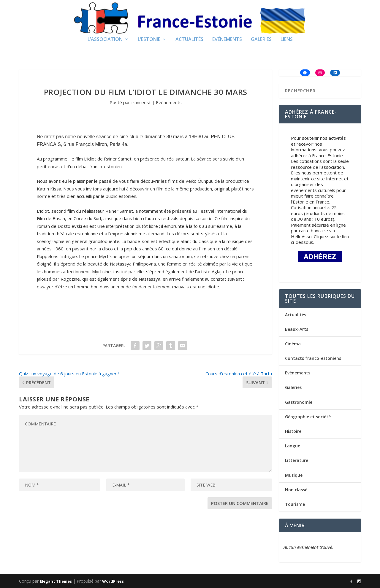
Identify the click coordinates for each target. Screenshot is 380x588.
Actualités (189, 40)
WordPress (113, 581)
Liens (287, 40)
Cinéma (293, 344)
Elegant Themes (56, 581)
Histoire (293, 431)
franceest (141, 102)
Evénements (227, 40)
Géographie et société (308, 417)
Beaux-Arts (297, 329)
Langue (293, 446)
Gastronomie (299, 402)
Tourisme (295, 504)
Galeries (261, 40)
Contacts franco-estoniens (313, 358)
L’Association (105, 40)
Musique (294, 475)
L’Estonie (149, 40)
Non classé (296, 490)
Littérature (297, 460)
